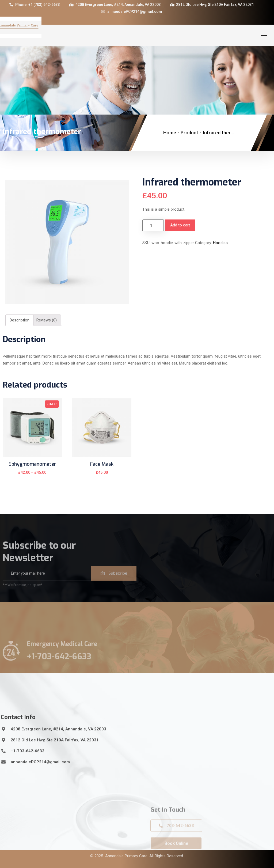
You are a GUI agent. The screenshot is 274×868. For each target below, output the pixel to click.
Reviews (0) (47, 320)
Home (170, 133)
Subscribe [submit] (114, 581)
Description (20, 320)
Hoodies (220, 243)
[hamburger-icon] (264, 35)
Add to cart (180, 225)
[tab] (20, 320)
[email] (47, 581)
